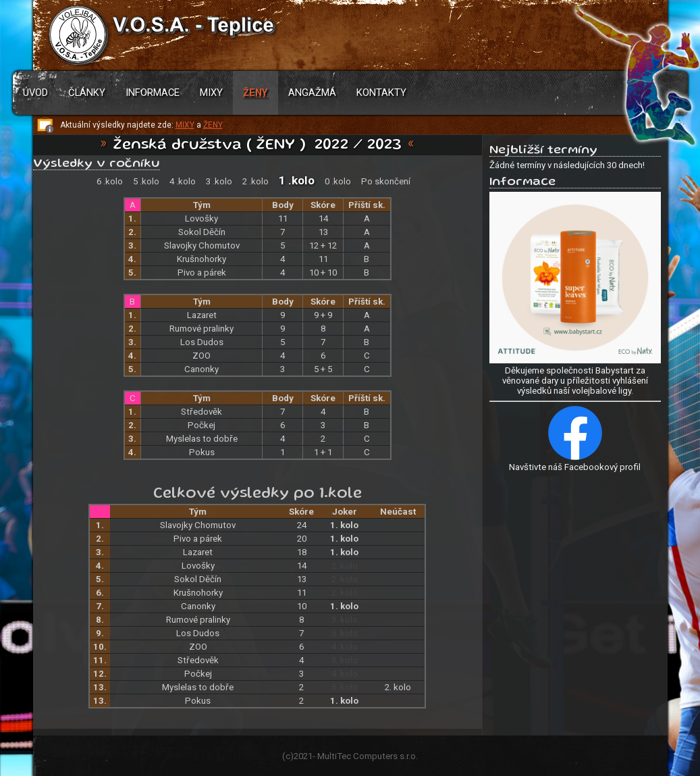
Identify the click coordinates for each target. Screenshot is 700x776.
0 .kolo (338, 181)
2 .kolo (255, 181)
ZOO (201, 356)
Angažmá (312, 93)
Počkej (201, 425)
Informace (153, 93)
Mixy (211, 93)
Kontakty (381, 93)
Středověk (201, 412)
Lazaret (202, 315)
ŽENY (213, 125)
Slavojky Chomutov (202, 245)
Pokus (202, 452)
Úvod (35, 93)
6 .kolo (110, 181)
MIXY (185, 125)
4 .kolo (183, 181)
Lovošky (201, 218)
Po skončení (386, 181)
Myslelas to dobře (202, 439)
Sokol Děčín (202, 232)
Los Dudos (202, 342)
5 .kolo (146, 181)
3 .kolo (219, 181)
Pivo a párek (202, 273)
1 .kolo (297, 180)
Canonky (201, 369)
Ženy (255, 93)
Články (87, 93)
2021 (303, 756)
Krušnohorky (201, 259)
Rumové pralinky (201, 329)
